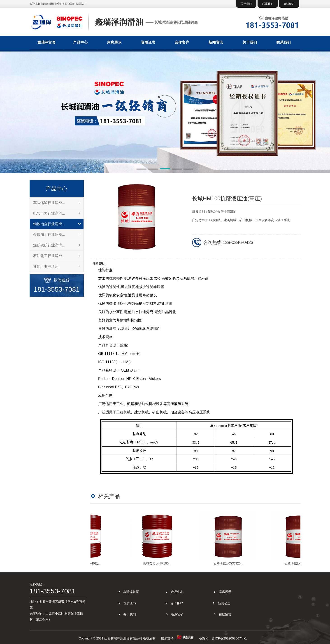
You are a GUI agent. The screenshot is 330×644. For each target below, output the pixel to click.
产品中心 (80, 42)
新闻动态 (224, 603)
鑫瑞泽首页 (46, 42)
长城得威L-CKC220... (300, 563)
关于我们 (246, 4)
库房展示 (114, 42)
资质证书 (148, 42)
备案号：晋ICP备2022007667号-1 (223, 638)
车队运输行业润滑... (49, 203)
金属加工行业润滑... (49, 235)
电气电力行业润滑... (49, 213)
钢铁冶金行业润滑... (49, 224)
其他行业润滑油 (46, 266)
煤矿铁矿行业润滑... (49, 245)
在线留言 (289, 4)
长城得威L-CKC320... (229, 563)
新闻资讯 (216, 42)
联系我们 (268, 4)
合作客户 (182, 42)
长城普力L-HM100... (158, 563)
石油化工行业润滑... (49, 256)
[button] (142, 169)
